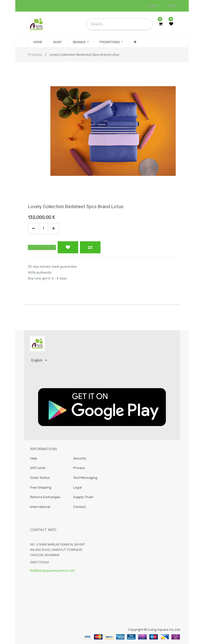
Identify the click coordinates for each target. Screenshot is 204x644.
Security (80, 457)
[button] (135, 42)
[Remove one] (33, 229)
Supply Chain (83, 497)
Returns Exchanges (45, 497)
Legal (77, 487)
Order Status (40, 477)
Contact (79, 507)
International (40, 507)
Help (34, 457)
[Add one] (54, 229)
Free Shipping (41, 487)
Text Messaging (85, 477)
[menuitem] (38, 42)
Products (35, 55)
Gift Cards (38, 467)
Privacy (79, 467)
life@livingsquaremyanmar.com (53, 571)
